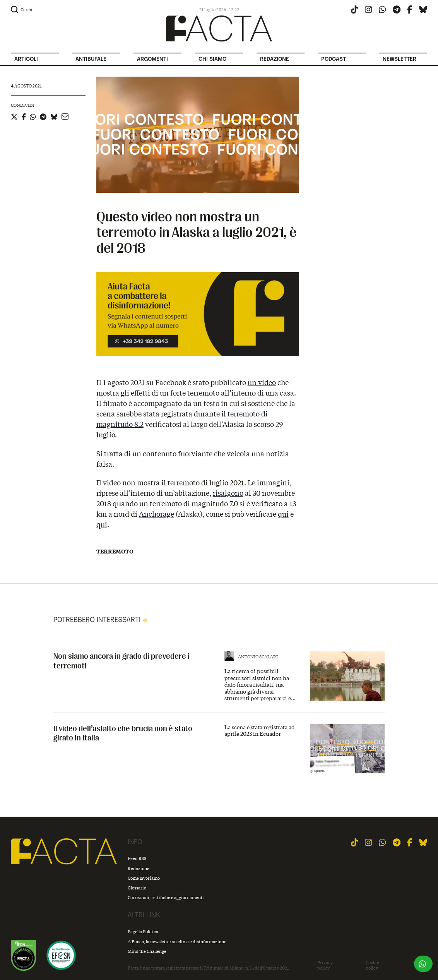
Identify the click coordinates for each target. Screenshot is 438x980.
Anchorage (157, 514)
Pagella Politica (143, 931)
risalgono (228, 493)
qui (283, 514)
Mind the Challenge (147, 951)
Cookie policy (372, 965)
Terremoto (115, 552)
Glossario (137, 888)
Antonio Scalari (258, 657)
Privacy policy (325, 965)
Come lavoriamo (144, 878)
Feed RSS (137, 858)
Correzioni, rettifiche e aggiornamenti (166, 897)
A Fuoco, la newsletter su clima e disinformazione (177, 941)
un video (262, 382)
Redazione (139, 868)
